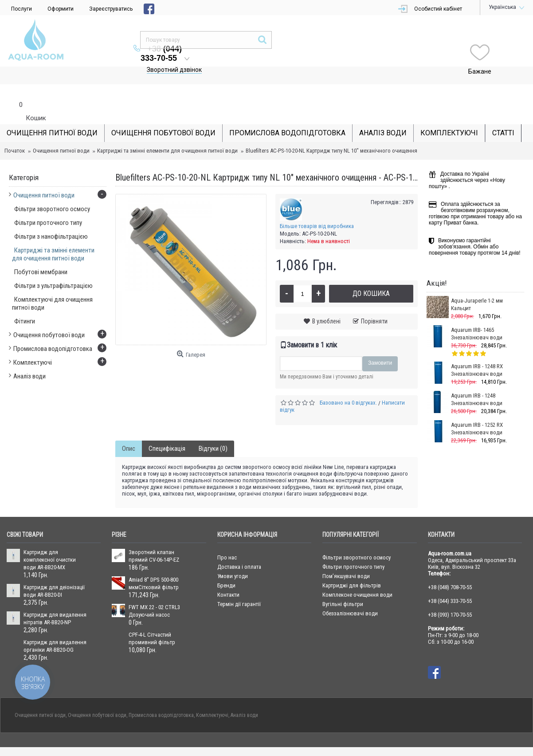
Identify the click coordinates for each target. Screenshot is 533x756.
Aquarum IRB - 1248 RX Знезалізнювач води (477, 352)
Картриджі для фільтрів (352, 568)
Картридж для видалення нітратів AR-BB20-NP (55, 601)
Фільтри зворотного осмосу (357, 540)
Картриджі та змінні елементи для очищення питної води (167, 133)
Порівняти (374, 303)
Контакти (228, 577)
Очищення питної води (61, 133)
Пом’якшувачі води (346, 558)
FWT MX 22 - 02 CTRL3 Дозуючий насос (154, 593)
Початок (15, 133)
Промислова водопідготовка (161, 697)
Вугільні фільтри (343, 586)
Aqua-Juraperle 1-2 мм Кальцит (477, 287)
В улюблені (326, 303)
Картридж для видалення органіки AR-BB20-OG (55, 628)
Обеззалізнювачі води (350, 596)
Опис (129, 431)
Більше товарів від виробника (317, 208)
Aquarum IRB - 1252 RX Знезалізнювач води (477, 411)
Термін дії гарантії (239, 586)
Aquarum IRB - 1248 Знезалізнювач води (477, 382)
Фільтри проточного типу (353, 549)
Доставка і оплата (239, 549)
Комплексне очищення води (357, 577)
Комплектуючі (212, 697)
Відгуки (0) (213, 431)
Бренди (226, 568)
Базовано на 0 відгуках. (348, 385)
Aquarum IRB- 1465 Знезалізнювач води (477, 316)
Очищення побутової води (97, 697)
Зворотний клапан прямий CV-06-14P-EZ (154, 538)
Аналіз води (244, 697)
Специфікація (167, 431)
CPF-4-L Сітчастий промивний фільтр (152, 621)
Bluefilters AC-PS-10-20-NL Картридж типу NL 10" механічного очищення (331, 133)
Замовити (380, 345)
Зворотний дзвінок (270, 52)
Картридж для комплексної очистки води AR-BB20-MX (50, 542)
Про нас (227, 540)
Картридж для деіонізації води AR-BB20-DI (54, 573)
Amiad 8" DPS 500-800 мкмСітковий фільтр (154, 566)
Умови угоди (233, 558)
